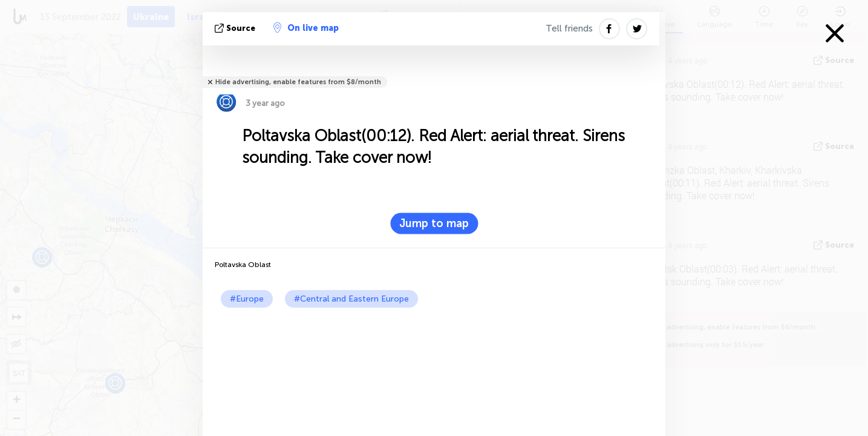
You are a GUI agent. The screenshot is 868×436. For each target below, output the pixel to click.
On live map (306, 28)
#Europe (247, 299)
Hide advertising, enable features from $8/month (298, 82)
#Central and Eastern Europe (351, 299)
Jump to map (434, 223)
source (236, 28)
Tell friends (569, 28)
